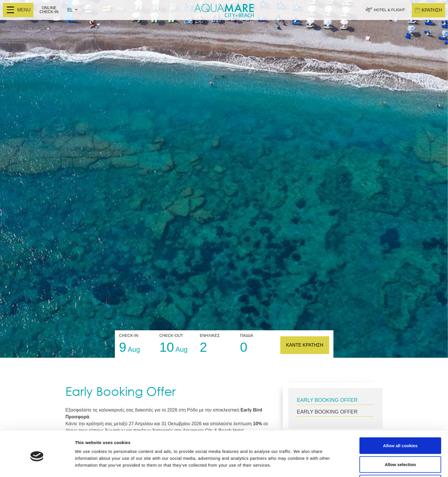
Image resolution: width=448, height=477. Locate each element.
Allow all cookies (400, 424)
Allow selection (400, 443)
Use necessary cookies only (400, 462)
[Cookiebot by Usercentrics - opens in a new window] (37, 466)
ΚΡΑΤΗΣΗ (428, 10)
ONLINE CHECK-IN (49, 10)
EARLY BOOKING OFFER (327, 400)
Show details (300, 462)
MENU (19, 10)
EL (71, 10)
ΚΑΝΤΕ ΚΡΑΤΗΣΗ (305, 345)
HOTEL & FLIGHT (388, 10)
